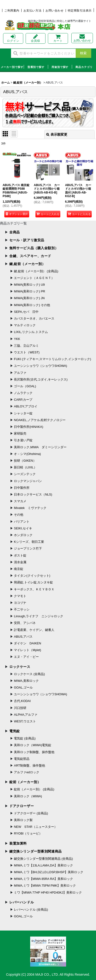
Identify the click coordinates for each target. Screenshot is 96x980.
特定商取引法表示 (80, 11)
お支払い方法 (32, 11)
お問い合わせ (54, 11)
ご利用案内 (12, 11)
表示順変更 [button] (57, 134)
